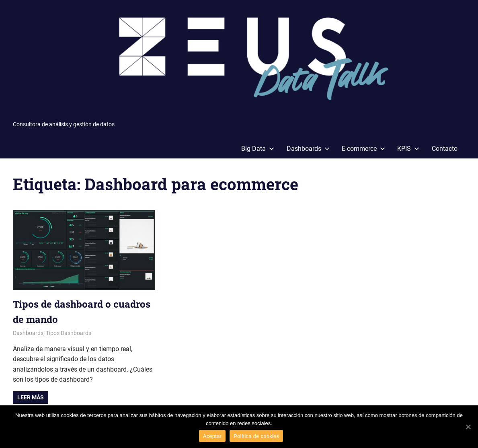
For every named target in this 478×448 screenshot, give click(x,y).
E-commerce (363, 149)
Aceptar (212, 436)
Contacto (445, 149)
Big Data (258, 149)
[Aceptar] (468, 427)
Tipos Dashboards (69, 333)
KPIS (408, 149)
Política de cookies (256, 436)
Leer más (31, 397)
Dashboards (308, 149)
